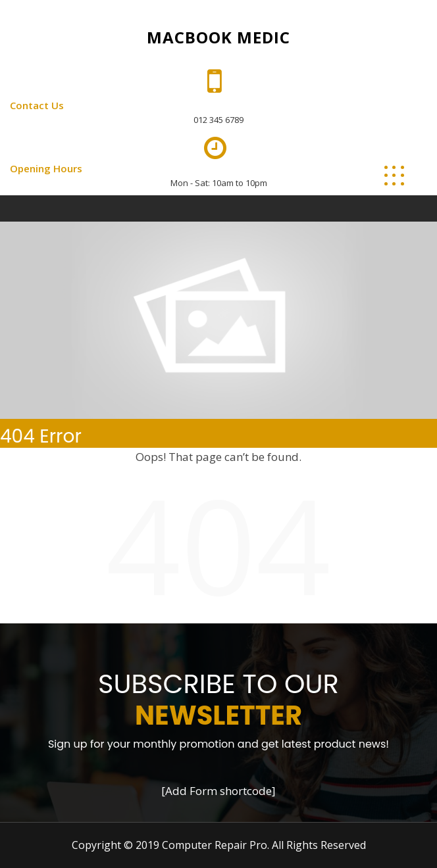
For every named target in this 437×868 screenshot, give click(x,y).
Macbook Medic (218, 37)
